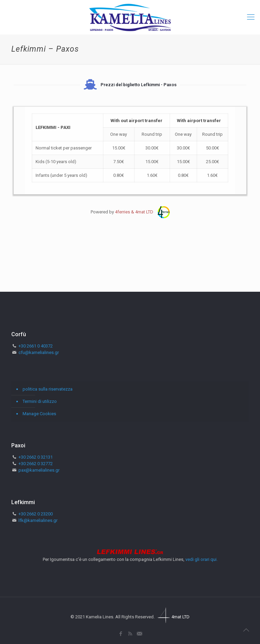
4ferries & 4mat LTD (142, 212)
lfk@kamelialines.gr (38, 520)
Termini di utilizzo (40, 401)
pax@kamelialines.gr (39, 470)
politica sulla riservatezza (48, 389)
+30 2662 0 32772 (36, 464)
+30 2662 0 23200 (36, 514)
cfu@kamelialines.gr (39, 352)
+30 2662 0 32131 (36, 457)
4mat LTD (173, 617)
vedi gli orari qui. (201, 559)
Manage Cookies (39, 414)
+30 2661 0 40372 (36, 346)
